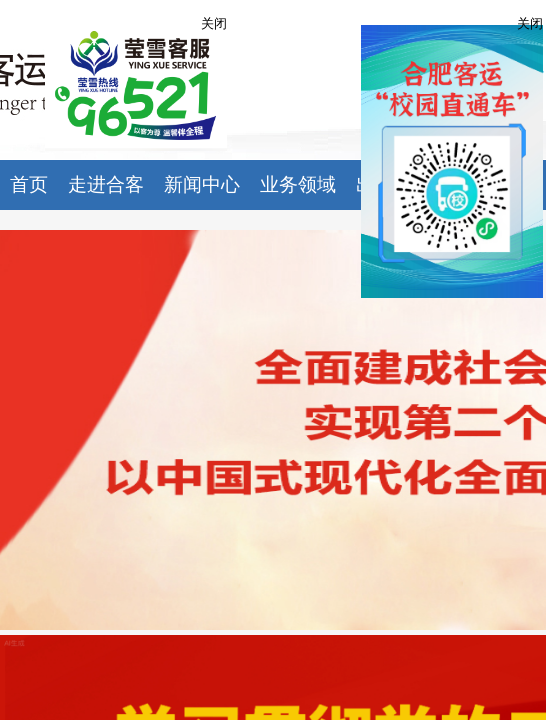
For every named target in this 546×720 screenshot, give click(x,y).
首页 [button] (29, 184)
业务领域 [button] (298, 184)
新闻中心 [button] (202, 184)
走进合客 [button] (106, 184)
